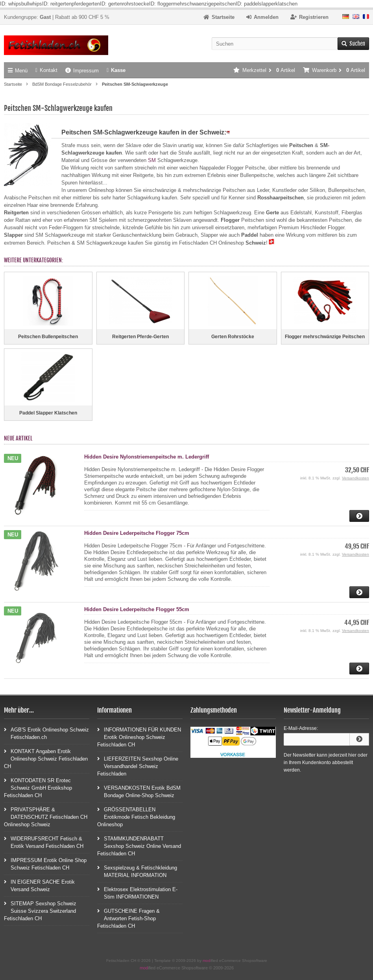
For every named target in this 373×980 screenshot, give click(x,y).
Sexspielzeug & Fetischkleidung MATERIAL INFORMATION (137, 871)
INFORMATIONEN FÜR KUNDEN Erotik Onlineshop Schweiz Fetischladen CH (139, 737)
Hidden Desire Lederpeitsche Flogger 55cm (137, 609)
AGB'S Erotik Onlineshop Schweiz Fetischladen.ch (46, 733)
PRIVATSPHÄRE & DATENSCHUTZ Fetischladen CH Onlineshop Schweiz (46, 817)
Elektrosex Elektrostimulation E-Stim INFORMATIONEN (137, 893)
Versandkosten (355, 478)
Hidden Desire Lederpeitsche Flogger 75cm (137, 533)
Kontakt (46, 70)
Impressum (82, 71)
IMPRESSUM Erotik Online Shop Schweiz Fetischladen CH (45, 864)
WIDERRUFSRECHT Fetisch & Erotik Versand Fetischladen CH (44, 842)
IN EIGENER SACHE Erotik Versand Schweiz (39, 885)
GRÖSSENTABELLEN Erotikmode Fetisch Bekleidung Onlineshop (136, 817)
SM (152, 160)
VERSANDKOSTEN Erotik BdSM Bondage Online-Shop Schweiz (139, 791)
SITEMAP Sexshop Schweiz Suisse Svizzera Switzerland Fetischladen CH (40, 911)
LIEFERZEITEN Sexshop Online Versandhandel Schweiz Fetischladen (138, 766)
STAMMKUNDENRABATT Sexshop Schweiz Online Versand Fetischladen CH (139, 846)
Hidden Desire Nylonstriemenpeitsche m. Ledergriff (147, 457)
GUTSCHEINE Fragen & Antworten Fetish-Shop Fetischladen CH (128, 918)
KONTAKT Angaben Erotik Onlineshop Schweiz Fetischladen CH (46, 758)
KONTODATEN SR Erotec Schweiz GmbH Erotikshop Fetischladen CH (38, 787)
